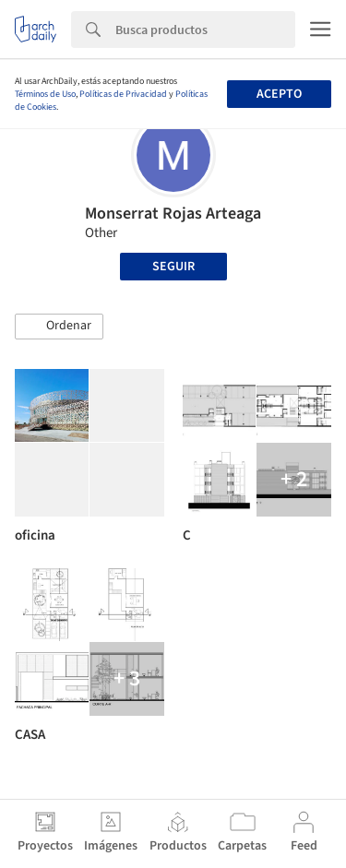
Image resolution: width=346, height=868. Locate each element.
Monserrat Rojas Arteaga (173, 214)
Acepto (279, 94)
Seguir (173, 267)
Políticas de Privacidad (123, 94)
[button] (59, 327)
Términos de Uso (45, 94)
